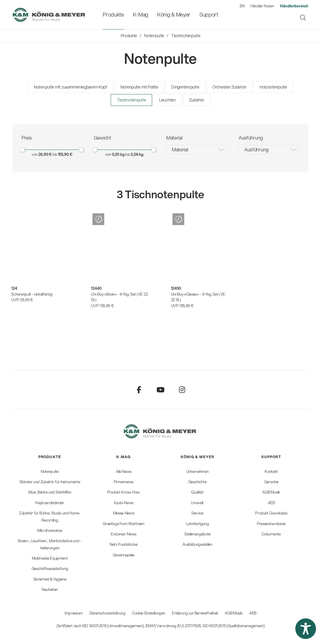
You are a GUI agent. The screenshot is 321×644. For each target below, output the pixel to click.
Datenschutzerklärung (107, 613)
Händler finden (262, 6)
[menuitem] (113, 15)
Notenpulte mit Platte (139, 87)
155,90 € (65, 154)
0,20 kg (118, 154)
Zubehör (197, 100)
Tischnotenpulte (132, 100)
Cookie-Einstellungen (149, 613)
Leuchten (168, 100)
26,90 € (45, 154)
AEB (253, 613)
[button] (306, 629)
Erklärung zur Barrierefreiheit (195, 613)
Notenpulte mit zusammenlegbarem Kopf (71, 87)
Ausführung (256, 149)
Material (180, 149)
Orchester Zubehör (229, 87)
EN (242, 6)
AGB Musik (234, 613)
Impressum (74, 613)
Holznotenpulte (273, 87)
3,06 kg (137, 154)
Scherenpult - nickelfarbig (32, 294)
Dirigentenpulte (185, 87)
